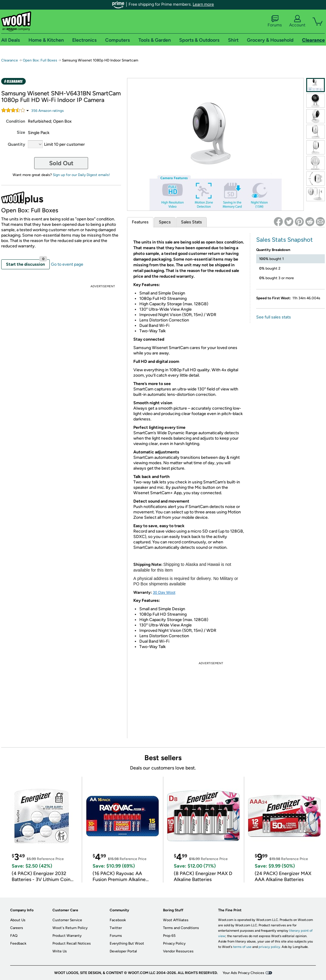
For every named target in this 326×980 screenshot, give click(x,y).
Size (21, 132)
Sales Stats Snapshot (285, 240)
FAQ (14, 936)
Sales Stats (191, 222)
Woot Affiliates (176, 920)
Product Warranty (67, 936)
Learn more (203, 4)
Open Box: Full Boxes (40, 60)
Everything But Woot (127, 943)
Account (297, 21)
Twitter (116, 928)
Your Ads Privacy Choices (243, 973)
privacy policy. (270, 947)
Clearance (10, 60)
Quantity (16, 144)
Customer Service (67, 920)
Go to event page (67, 264)
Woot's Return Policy (70, 928)
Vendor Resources (178, 951)
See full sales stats (274, 317)
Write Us (60, 951)
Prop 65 (169, 936)
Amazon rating (47, 111)
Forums (275, 21)
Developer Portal (123, 951)
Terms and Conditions (181, 928)
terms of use (242, 947)
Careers (17, 928)
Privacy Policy (174, 943)
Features (140, 222)
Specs (165, 222)
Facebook (118, 920)
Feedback (18, 943)
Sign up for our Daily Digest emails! (81, 175)
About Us (18, 920)
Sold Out (61, 163)
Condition (16, 121)
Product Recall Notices (72, 943)
